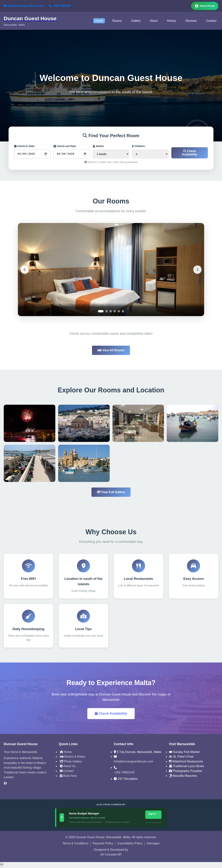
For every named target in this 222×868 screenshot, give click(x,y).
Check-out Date (65, 147)
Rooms (117, 21)
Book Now (68, 777)
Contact (211, 21)
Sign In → (153, 815)
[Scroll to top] (2, 866)
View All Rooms (111, 351)
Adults (98, 147)
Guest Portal (204, 6)
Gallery (136, 21)
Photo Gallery (71, 763)
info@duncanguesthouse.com (24, 6)
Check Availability (190, 154)
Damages (153, 845)
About (154, 21)
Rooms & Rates (72, 758)
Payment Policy (103, 845)
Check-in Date (24, 147)
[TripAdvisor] (28, 791)
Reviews (191, 21)
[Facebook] (28, 785)
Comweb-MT (111, 856)
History (172, 21)
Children (139, 147)
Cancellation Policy (130, 845)
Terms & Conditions (75, 845)
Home (99, 21)
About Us (68, 767)
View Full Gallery (111, 493)
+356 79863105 (60, 6)
